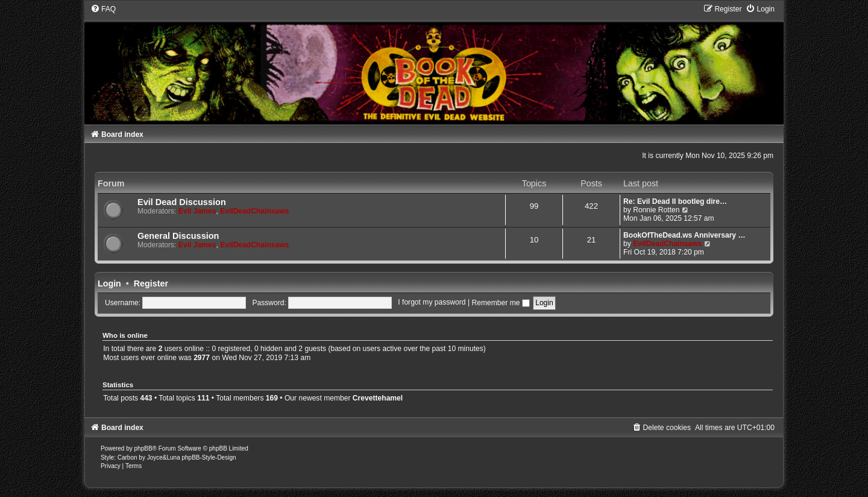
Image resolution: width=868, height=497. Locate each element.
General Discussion (178, 236)
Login (109, 283)
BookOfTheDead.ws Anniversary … (684, 235)
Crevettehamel (378, 398)
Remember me (500, 303)
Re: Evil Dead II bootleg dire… (675, 201)
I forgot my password (432, 303)
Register (151, 283)
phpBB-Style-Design (209, 457)
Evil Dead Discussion (182, 202)
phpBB (143, 448)
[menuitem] (103, 9)
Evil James (197, 211)
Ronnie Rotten (656, 210)
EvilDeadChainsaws (254, 211)
